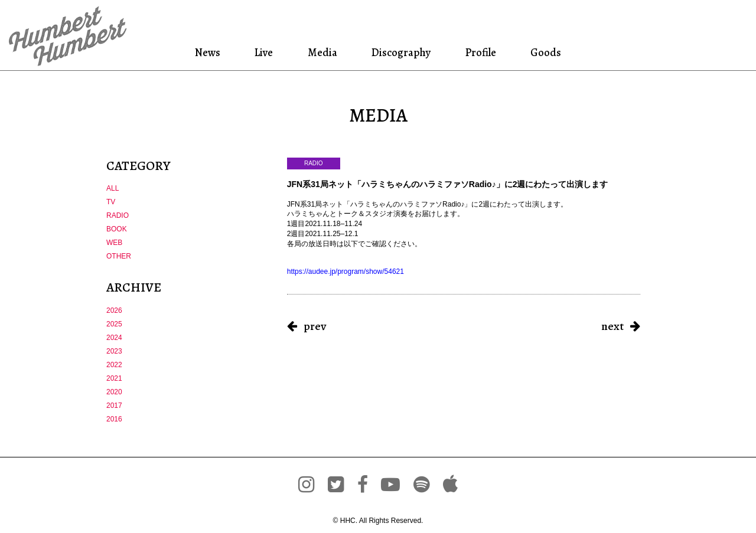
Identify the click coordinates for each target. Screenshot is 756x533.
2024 (114, 338)
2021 (114, 378)
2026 (114, 310)
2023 (114, 351)
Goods (544, 52)
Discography (400, 52)
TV (111, 202)
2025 (114, 324)
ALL (113, 188)
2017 (114, 406)
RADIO (118, 215)
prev (315, 326)
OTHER (119, 256)
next (612, 326)
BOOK (117, 229)
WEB (114, 243)
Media (321, 52)
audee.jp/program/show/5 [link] (346, 272)
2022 (114, 365)
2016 (114, 419)
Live (265, 52)
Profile (480, 52)
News (210, 52)
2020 (114, 392)
